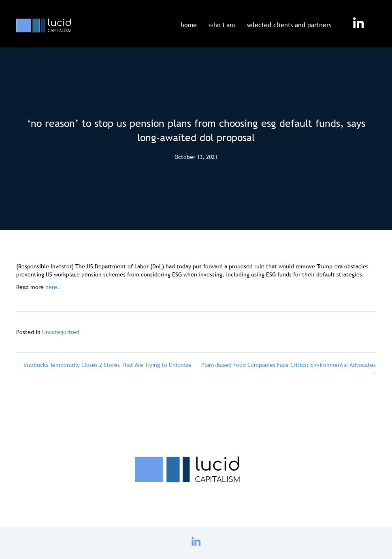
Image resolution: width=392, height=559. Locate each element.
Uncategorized (61, 332)
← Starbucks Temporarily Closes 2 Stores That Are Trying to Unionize (104, 365)
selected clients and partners (289, 25)
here (51, 287)
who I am (222, 25)
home (189, 25)
